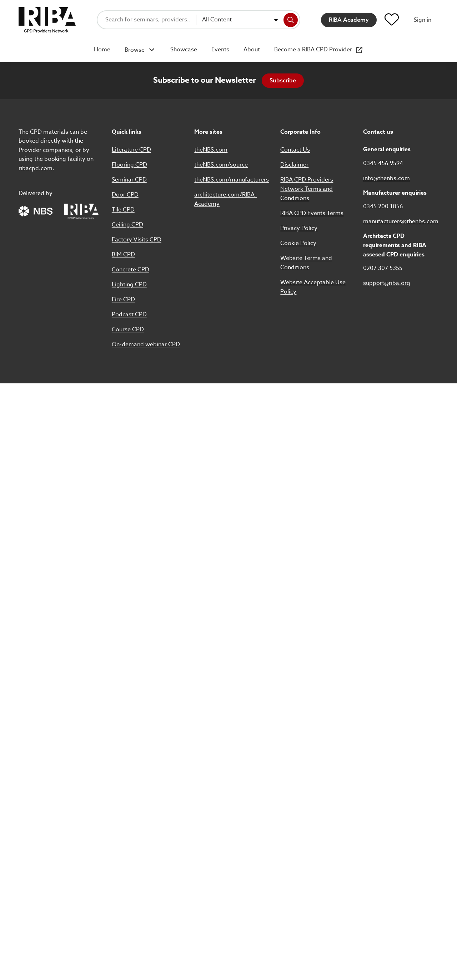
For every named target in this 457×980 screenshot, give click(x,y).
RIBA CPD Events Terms (312, 213)
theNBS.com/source (221, 165)
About (252, 50)
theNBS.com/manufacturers (232, 180)
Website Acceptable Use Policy (313, 287)
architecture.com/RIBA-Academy (225, 199)
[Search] (291, 20)
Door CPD (125, 195)
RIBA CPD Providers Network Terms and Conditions (307, 189)
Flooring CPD (129, 165)
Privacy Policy (299, 228)
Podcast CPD (129, 315)
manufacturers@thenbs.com (401, 221)
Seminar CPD (129, 180)
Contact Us (295, 150)
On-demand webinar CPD (146, 344)
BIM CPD (123, 255)
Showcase (184, 50)
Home (102, 50)
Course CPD (128, 330)
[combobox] (240, 20)
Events (220, 50)
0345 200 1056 (383, 206)
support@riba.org (387, 283)
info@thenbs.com (386, 178)
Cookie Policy (298, 243)
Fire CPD (123, 300)
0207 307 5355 (383, 268)
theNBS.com (211, 150)
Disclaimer (294, 165)
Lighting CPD (129, 285)
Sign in (423, 20)
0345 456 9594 (383, 163)
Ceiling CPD (127, 225)
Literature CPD (131, 150)
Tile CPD (123, 210)
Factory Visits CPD (137, 240)
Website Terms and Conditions (306, 263)
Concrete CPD (130, 270)
